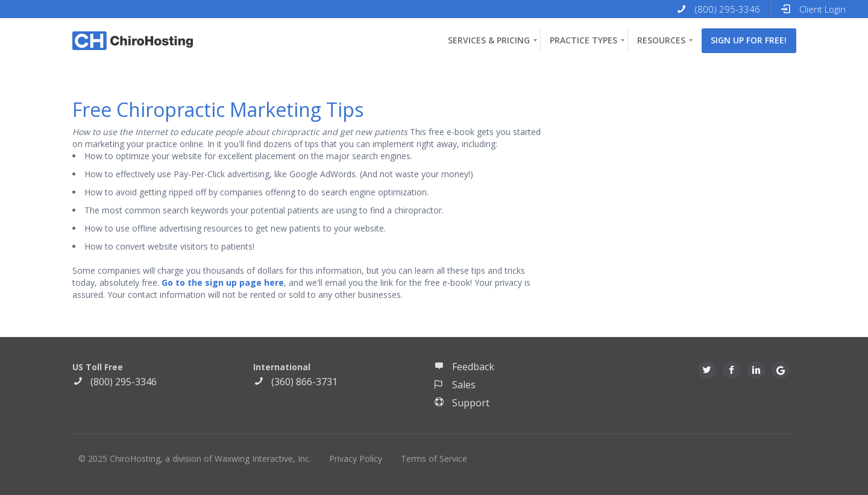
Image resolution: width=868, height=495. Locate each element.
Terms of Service (434, 459)
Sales (455, 385)
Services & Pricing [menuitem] (489, 40)
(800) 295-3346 (115, 382)
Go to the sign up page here (223, 282)
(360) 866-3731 (295, 382)
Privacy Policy (356, 459)
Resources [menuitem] (661, 40)
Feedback (464, 367)
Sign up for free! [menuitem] (749, 40)
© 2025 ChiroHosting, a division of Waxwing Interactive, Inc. (195, 459)
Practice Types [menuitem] (583, 40)
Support (462, 403)
